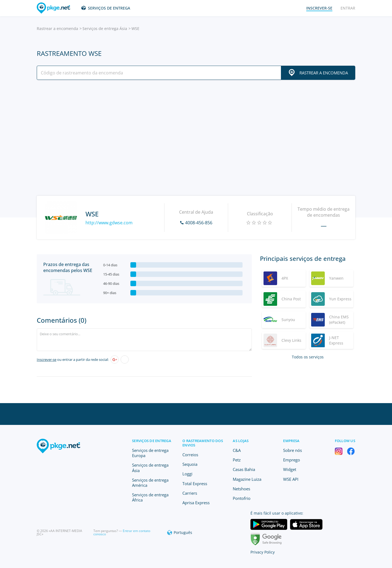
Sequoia (190, 464)
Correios (190, 455)
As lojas (241, 441)
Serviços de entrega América (150, 483)
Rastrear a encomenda (57, 28)
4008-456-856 (199, 223)
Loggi (187, 474)
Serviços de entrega (109, 8)
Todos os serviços (308, 357)
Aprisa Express (196, 503)
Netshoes (241, 489)
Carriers (190, 493)
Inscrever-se (47, 359)
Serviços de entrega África (150, 497)
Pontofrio (242, 498)
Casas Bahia (244, 469)
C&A (237, 450)
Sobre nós (293, 450)
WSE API (291, 479)
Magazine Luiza (247, 479)
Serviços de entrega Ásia (105, 28)
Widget (290, 469)
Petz (237, 460)
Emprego (292, 460)
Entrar (348, 8)
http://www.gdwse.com (109, 223)
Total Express (195, 484)
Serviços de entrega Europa (150, 453)
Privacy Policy (263, 552)
